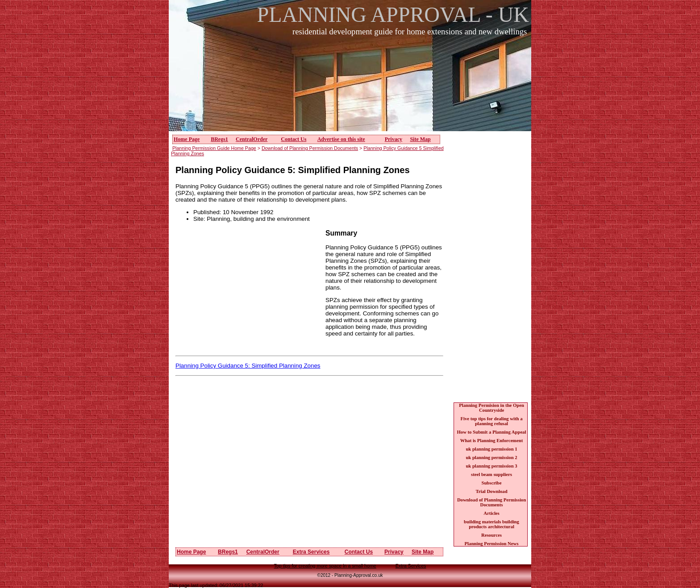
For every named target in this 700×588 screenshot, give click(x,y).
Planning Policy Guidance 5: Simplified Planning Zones (248, 366)
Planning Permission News (492, 544)
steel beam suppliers (492, 474)
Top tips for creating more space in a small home (325, 566)
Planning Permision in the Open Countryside (492, 408)
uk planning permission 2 (491, 458)
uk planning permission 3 (491, 466)
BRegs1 (219, 139)
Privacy (394, 139)
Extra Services (311, 552)
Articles (492, 513)
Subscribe (491, 483)
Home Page (187, 139)
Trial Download (491, 491)
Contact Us (294, 139)
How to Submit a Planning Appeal (492, 432)
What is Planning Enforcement (492, 441)
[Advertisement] (353, 89)
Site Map (420, 139)
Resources (492, 535)
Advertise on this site (341, 139)
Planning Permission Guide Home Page (214, 148)
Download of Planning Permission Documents (310, 148)
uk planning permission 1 (491, 449)
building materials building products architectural (492, 524)
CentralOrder (252, 139)
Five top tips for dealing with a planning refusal (492, 421)
